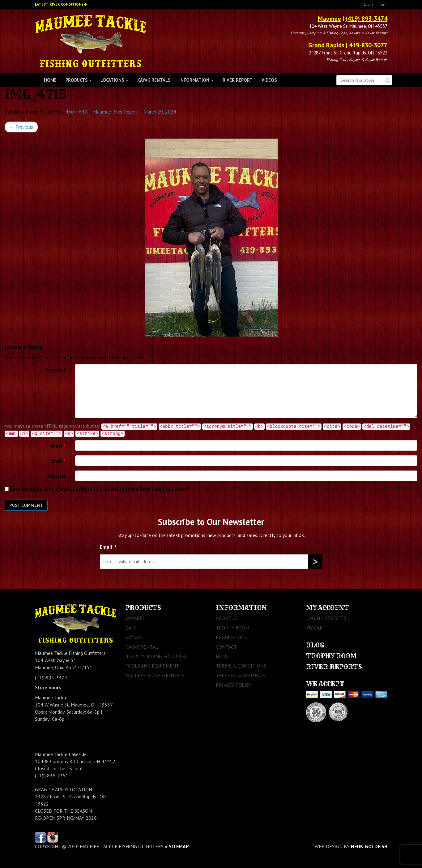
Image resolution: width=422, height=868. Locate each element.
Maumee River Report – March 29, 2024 (135, 112)
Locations (114, 80)
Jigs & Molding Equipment (158, 656)
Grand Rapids (326, 45)
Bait (130, 628)
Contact (226, 647)
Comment (55, 370)
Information (196, 80)
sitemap (179, 846)
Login (368, 4)
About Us (227, 618)
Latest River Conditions (59, 4)
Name (58, 446)
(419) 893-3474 (367, 19)
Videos (269, 80)
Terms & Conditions (241, 666)
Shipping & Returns (240, 675)
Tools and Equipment (152, 666)
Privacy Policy (234, 685)
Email (58, 461)
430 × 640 (76, 112)
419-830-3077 (368, 45)
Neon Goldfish (369, 846)
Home (50, 80)
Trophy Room (232, 628)
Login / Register (326, 618)
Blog (222, 656)
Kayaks (133, 637)
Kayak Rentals (154, 80)
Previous (21, 127)
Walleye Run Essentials (155, 675)
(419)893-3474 (51, 677)
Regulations (231, 637)
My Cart (316, 628)
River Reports (334, 667)
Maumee (329, 19)
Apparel (135, 618)
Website (57, 476)
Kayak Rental (142, 647)
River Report (238, 80)
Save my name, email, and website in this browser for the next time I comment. (99, 489)
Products (79, 80)
